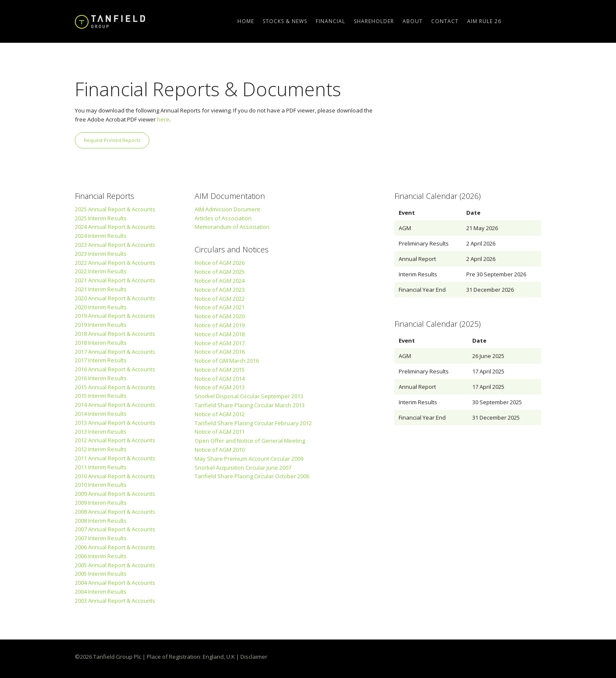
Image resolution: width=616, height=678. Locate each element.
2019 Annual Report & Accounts (115, 316)
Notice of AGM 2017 (220, 343)
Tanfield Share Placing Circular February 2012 (253, 423)
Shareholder (374, 21)
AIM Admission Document (227, 209)
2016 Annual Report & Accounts (115, 369)
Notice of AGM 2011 (220, 432)
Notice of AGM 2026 (220, 263)
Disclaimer (254, 657)
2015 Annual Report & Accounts (115, 387)
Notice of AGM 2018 (220, 334)
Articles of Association (223, 218)
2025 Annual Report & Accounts (115, 209)
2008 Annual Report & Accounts (115, 512)
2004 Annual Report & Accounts (115, 583)
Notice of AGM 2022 (220, 299)
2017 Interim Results (101, 360)
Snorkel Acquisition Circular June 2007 (243, 468)
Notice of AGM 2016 (220, 352)
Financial (330, 21)
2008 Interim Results (101, 521)
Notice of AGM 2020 (220, 316)
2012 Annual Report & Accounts (115, 440)
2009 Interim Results (101, 503)
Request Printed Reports (112, 140)
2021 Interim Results (101, 289)
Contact (445, 21)
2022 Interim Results (101, 271)
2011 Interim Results (101, 467)
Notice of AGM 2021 (220, 307)
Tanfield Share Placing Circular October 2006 (252, 476)
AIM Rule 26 (484, 21)
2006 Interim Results (101, 556)
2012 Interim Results (101, 449)
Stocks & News (285, 21)
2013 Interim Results (101, 432)
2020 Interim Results (101, 307)
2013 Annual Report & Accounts (115, 423)
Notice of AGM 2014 (220, 379)
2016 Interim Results (101, 378)
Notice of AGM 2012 (220, 414)
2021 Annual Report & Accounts (115, 280)
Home (246, 21)
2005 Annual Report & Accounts (115, 565)
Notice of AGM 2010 (220, 450)
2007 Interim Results (101, 538)
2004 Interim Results (101, 592)
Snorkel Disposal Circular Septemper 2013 (249, 396)
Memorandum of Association (232, 227)
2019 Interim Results (101, 325)
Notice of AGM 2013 (220, 387)
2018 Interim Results (101, 343)
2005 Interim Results (101, 574)
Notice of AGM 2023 (220, 290)
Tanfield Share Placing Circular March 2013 (250, 405)
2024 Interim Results (101, 236)
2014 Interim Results (101, 414)
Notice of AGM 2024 (220, 281)
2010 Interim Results (101, 485)
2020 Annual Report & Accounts (115, 298)
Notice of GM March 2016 (227, 361)
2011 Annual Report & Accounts (115, 458)
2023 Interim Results (101, 254)
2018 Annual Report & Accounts (115, 334)
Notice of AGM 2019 (220, 325)
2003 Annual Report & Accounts (115, 601)
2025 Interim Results (101, 218)
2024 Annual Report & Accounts (115, 227)
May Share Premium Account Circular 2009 (249, 459)
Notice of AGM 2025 (220, 272)
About (413, 21)
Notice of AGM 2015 (220, 370)
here (163, 119)
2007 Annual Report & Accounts (115, 529)
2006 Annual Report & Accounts (115, 547)
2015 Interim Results (101, 396)
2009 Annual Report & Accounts (115, 494)
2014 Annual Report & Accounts (115, 405)
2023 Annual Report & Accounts (115, 245)
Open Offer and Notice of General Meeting (250, 441)
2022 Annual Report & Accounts (115, 263)
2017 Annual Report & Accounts (115, 352)
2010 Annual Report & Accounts (115, 476)
